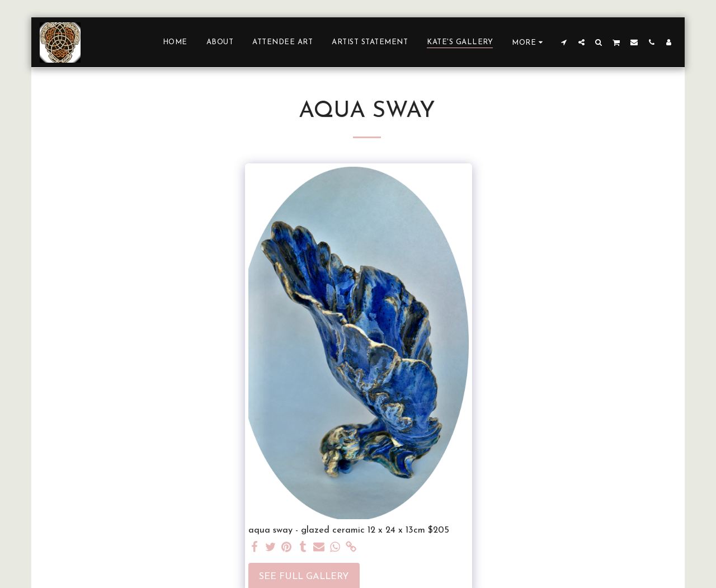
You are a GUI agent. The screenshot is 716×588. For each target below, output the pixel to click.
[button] (564, 42)
